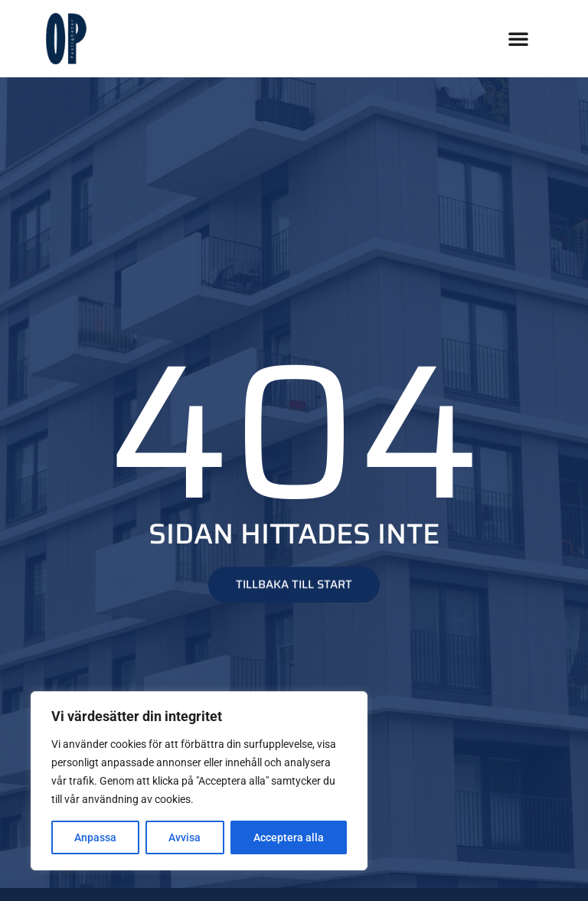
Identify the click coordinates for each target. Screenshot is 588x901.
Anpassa (95, 837)
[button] (518, 38)
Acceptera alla (289, 837)
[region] (199, 781)
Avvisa (185, 837)
